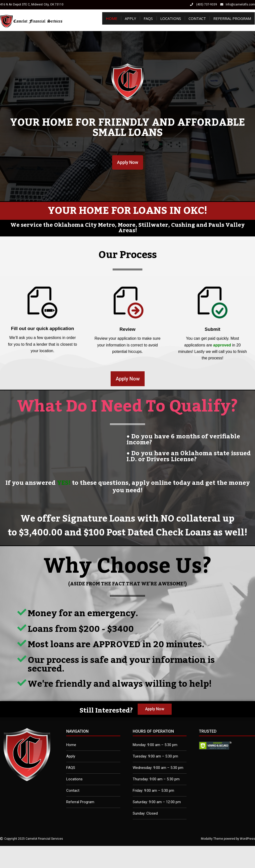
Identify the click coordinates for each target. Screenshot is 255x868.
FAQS (148, 18)
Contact (197, 18)
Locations (171, 18)
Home (112, 18)
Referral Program (232, 18)
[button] (128, 162)
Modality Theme (212, 839)
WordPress (247, 839)
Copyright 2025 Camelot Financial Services (34, 839)
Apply (130, 18)
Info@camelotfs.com (240, 4)
